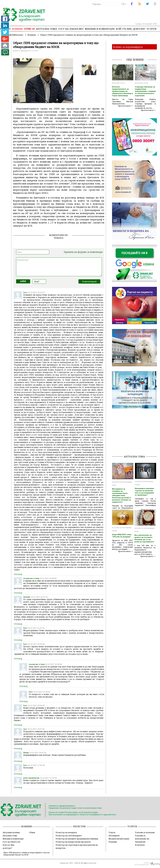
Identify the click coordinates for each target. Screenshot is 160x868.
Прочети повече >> (126, 106)
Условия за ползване (145, 832)
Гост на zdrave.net (71, 29)
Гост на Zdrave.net (11, 842)
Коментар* (59, 267)
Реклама (113, 842)
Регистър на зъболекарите (69, 836)
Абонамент (114, 836)
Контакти (140, 845)
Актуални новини (11, 832)
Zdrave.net (64, 863)
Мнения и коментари (100, 29)
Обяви (32, 832)
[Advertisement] (136, 433)
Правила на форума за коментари (83, 252)
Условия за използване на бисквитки (142, 839)
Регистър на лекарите (66, 832)
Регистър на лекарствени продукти (73, 842)
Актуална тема (46, 29)
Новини (17, 29)
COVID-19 (29, 29)
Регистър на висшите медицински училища (77, 839)
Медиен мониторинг (119, 839)
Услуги (152, 29)
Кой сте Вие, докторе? (131, 29)
